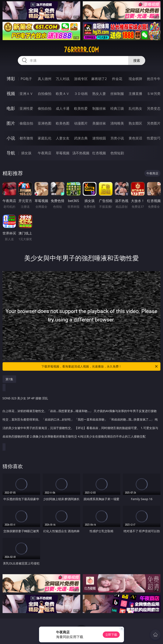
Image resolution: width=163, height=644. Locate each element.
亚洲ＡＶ (26, 94)
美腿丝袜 (99, 123)
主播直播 (135, 94)
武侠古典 (81, 138)
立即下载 (111, 635)
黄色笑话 (135, 138)
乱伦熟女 (135, 108)
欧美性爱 (81, 108)
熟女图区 (135, 123)
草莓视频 (63, 153)
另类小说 (117, 138)
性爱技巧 (154, 138)
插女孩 (26, 153)
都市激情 (26, 138)
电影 (11, 108)
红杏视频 (99, 153)
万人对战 (63, 79)
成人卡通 (63, 108)
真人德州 (45, 79)
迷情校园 (99, 138)
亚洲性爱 (26, 108)
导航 (11, 153)
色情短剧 (117, 153)
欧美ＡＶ (63, 94)
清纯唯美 (117, 123)
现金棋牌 (135, 79)
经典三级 (117, 108)
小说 (11, 138)
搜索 (137, 60)
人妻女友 (63, 138)
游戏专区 (81, 79)
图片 (11, 123)
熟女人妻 (99, 94)
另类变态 (154, 108)
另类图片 (154, 123)
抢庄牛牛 (154, 79)
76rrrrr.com (81, 50)
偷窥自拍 (26, 123)
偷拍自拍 (45, 108)
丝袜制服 (117, 94)
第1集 (9, 379)
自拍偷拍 (45, 94)
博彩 (11, 79)
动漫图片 (81, 123)
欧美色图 (63, 123)
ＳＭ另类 (154, 94)
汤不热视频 (81, 153)
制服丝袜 (99, 108)
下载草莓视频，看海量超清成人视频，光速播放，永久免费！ (100, 366)
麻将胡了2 (99, 79)
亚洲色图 (45, 123)
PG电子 (26, 79)
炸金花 (117, 79)
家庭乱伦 (45, 138)
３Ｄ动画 (81, 94)
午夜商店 (45, 153)
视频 (11, 93)
